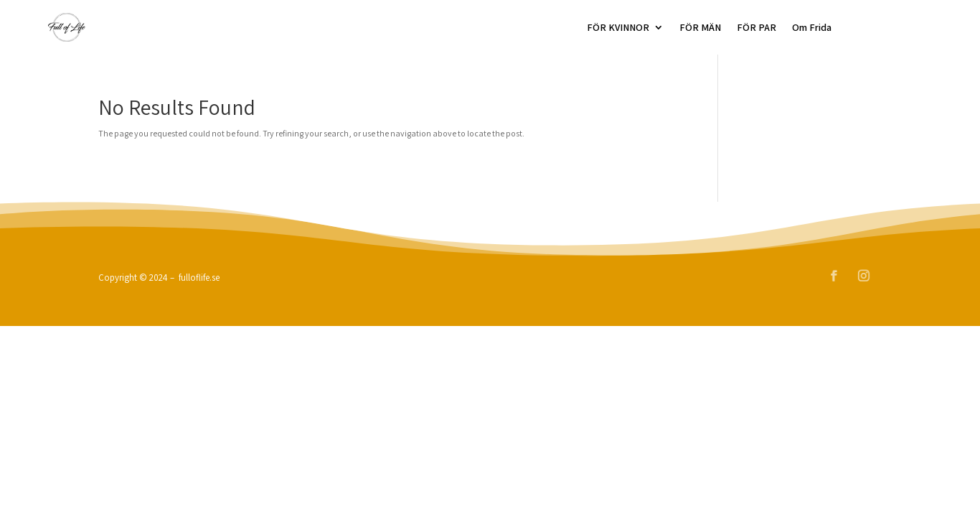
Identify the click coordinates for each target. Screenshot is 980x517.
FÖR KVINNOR (618, 27)
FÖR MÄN (700, 27)
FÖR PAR (757, 27)
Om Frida (812, 27)
